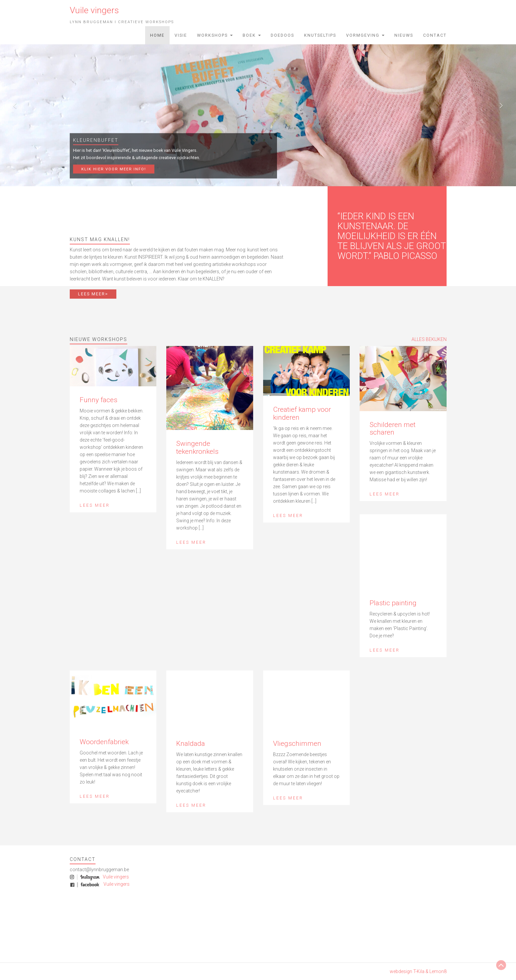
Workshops (215, 35)
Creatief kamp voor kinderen (302, 413)
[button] (13, 102)
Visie (181, 35)
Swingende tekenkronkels (197, 447)
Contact (435, 35)
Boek (252, 35)
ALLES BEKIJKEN (429, 339)
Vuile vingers (115, 877)
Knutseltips (320, 35)
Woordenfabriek (104, 742)
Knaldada (191, 744)
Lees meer (95, 505)
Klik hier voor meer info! (114, 169)
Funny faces (99, 400)
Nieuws (404, 35)
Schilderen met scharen (393, 428)
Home (157, 35)
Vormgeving (365, 35)
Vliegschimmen (297, 744)
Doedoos (282, 35)
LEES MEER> (93, 294)
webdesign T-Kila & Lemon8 (418, 971)
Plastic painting (393, 603)
